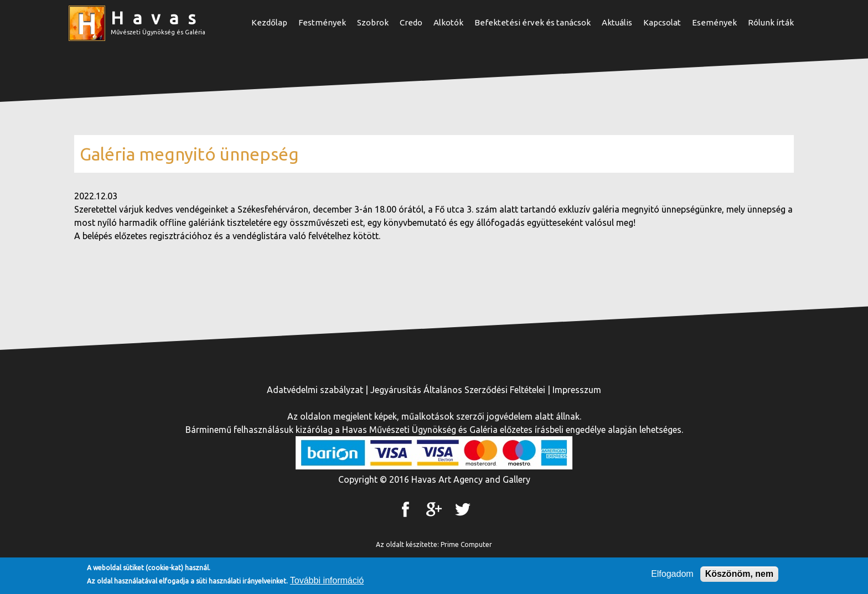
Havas (158, 18)
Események (714, 22)
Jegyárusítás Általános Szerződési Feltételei (458, 390)
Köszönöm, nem (740, 575)
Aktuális (617, 22)
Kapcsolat (662, 22)
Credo (411, 22)
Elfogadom (672, 575)
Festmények (322, 22)
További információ (327, 582)
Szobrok (373, 22)
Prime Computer (466, 544)
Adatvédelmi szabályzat (315, 390)
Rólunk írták (771, 22)
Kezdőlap (269, 22)
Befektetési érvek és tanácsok (533, 22)
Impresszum (577, 390)
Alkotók (448, 22)
